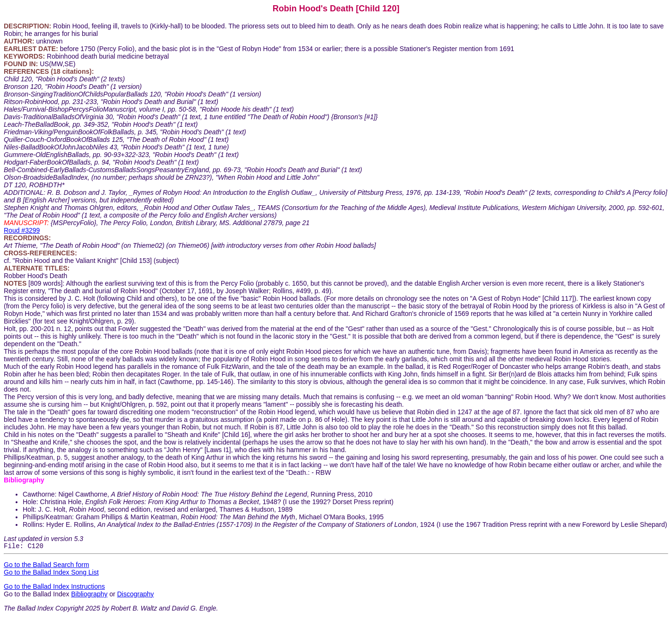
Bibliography (89, 595)
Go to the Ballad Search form (47, 566)
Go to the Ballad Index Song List (51, 574)
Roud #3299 (22, 230)
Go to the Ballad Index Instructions (54, 588)
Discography (136, 595)
